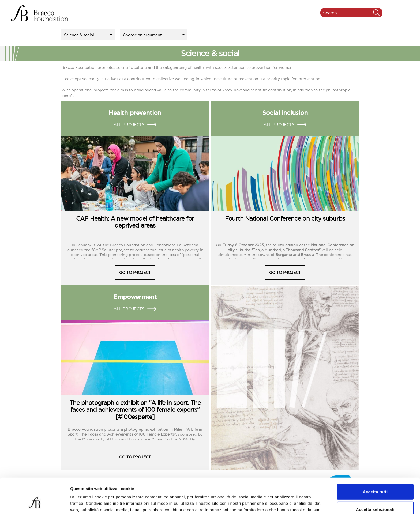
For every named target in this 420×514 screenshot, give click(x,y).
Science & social (79, 35)
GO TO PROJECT (135, 273)
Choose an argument (142, 35)
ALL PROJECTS (129, 125)
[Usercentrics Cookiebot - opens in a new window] (35, 504)
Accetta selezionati (375, 479)
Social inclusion (285, 113)
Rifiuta (375, 496)
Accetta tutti (375, 461)
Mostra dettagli (282, 503)
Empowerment (135, 297)
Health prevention (135, 113)
